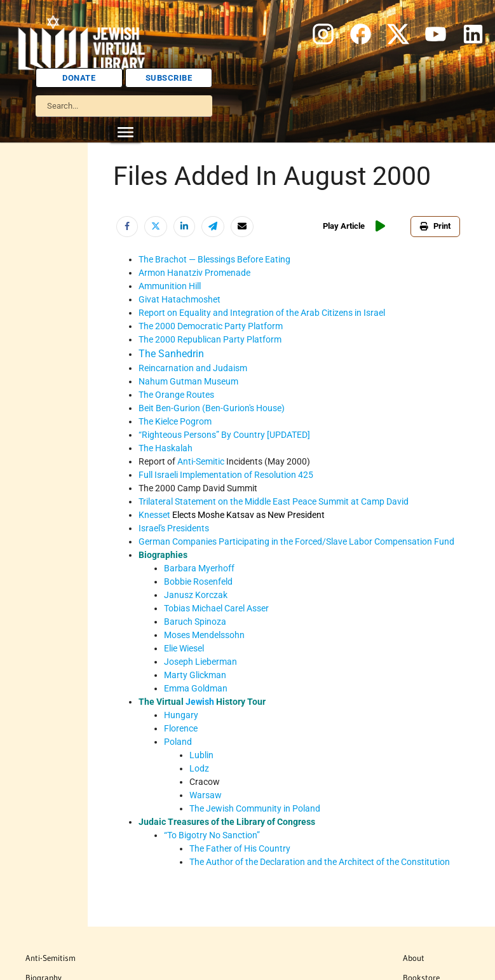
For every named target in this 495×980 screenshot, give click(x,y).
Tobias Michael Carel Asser (216, 608)
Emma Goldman (196, 688)
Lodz (199, 768)
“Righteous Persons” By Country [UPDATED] (224, 435)
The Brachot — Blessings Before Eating (214, 259)
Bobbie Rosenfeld (198, 582)
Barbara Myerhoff (199, 568)
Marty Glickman (195, 675)
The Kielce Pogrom (175, 421)
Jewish (200, 702)
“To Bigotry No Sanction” (212, 835)
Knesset (154, 515)
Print (435, 226)
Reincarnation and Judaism (193, 368)
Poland (178, 742)
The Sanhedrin (171, 354)
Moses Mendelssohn (204, 635)
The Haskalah (166, 448)
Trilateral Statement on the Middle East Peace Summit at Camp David (274, 501)
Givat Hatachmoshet (180, 299)
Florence (181, 728)
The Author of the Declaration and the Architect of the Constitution (320, 862)
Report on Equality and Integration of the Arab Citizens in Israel (262, 313)
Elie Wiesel (184, 648)
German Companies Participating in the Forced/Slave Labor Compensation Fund (296, 541)
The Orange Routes (176, 395)
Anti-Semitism (51, 958)
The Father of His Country (240, 848)
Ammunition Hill (170, 286)
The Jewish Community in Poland (255, 808)
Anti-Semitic (201, 461)
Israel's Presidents (174, 528)
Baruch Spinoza (195, 622)
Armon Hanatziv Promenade (194, 273)
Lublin (201, 755)
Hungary (181, 715)
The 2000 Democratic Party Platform (211, 326)
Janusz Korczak (196, 595)
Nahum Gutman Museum (188, 381)
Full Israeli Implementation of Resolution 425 (226, 475)
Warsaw (206, 795)
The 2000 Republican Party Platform (210, 339)
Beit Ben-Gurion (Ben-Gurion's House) (212, 408)
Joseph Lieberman (200, 662)
